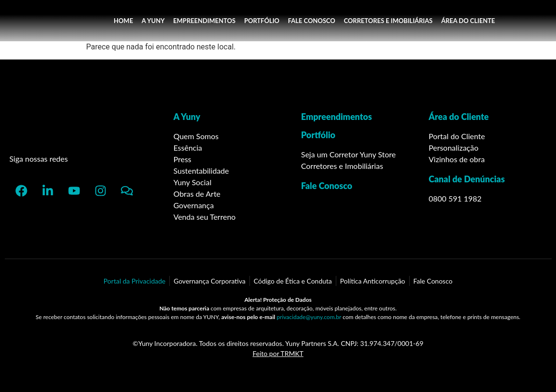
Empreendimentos (337, 117)
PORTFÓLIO (262, 21)
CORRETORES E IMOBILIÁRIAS (388, 21)
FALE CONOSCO (311, 21)
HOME (123, 21)
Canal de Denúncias (467, 179)
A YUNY (153, 21)
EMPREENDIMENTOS (204, 21)
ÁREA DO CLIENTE (468, 21)
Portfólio (319, 135)
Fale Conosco (327, 186)
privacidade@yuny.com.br (309, 317)
